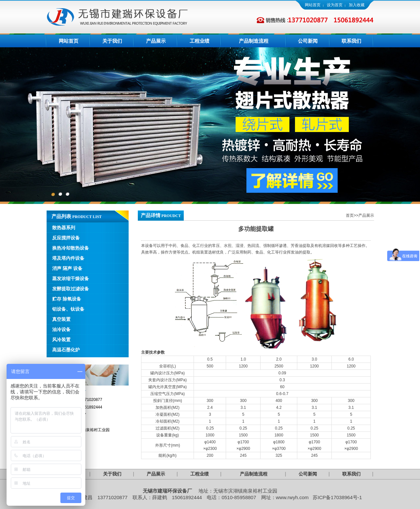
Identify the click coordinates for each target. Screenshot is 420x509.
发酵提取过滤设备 (71, 289)
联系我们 (351, 41)
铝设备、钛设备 (68, 309)
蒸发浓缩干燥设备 (71, 278)
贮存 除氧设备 (67, 299)
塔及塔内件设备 (68, 258)
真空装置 (61, 319)
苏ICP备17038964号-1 (337, 497)
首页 (350, 215)
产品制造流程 (254, 41)
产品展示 (156, 41)
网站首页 (313, 5)
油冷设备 (61, 329)
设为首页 (335, 5)
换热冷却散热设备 (71, 248)
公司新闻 (308, 41)
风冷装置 (61, 340)
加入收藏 (357, 5)
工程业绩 (199, 41)
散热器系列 (64, 228)
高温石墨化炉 (66, 350)
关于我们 (112, 41)
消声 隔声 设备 (67, 268)
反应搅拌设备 (66, 238)
